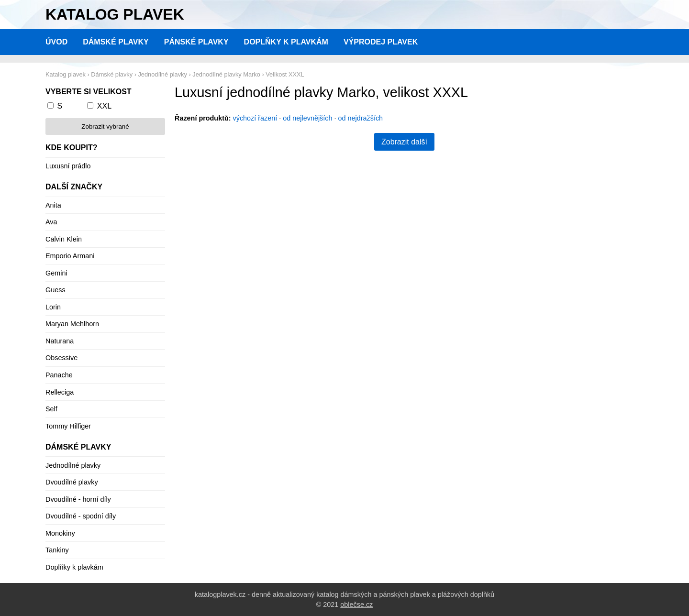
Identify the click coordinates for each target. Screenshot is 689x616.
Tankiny (57, 550)
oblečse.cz (356, 605)
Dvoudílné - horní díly (78, 499)
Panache (59, 375)
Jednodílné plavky (73, 465)
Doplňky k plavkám (286, 42)
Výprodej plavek (381, 42)
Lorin (53, 307)
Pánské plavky (196, 42)
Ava (51, 222)
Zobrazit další (404, 142)
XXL (104, 106)
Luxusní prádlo (68, 166)
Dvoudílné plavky (72, 482)
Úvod (56, 42)
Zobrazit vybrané (105, 126)
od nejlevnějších (307, 118)
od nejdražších (361, 118)
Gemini (56, 273)
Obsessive (61, 358)
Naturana (60, 341)
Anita (53, 205)
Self (51, 409)
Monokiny (60, 533)
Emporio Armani (70, 256)
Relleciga (60, 392)
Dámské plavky (116, 42)
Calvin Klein (64, 239)
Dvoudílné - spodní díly (81, 516)
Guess (56, 290)
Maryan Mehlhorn (72, 324)
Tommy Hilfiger (68, 426)
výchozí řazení (255, 118)
